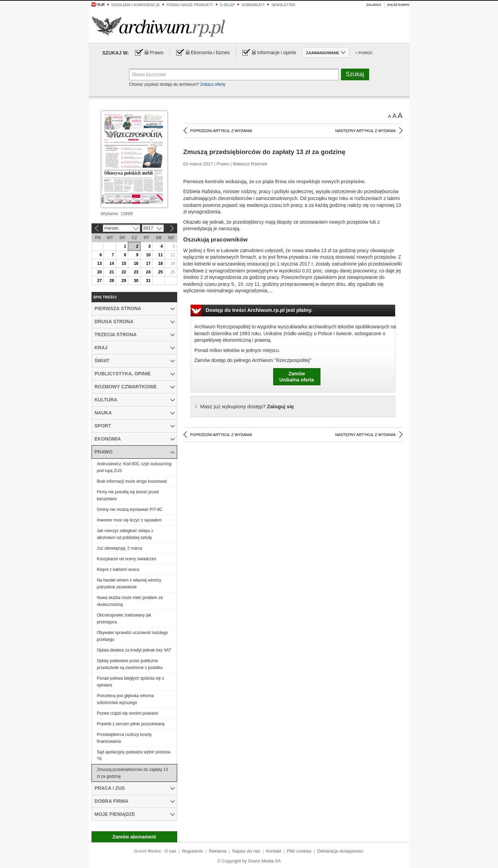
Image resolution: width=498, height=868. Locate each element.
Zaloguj (374, 5)
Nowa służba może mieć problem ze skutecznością (130, 601)
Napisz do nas (246, 851)
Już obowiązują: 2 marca (120, 548)
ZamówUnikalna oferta (297, 377)
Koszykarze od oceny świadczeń (127, 559)
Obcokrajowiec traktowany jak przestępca (124, 619)
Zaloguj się (247, 406)
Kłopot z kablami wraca (118, 570)
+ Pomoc (364, 53)
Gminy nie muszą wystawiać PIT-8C (130, 509)
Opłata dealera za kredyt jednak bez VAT (134, 650)
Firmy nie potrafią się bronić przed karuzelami (128, 495)
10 (148, 255)
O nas (170, 851)
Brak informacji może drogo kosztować (132, 481)
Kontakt (274, 851)
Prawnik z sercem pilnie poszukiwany (131, 724)
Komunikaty (253, 5)
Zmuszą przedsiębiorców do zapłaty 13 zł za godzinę (132, 773)
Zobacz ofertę (213, 84)
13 (100, 263)
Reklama (217, 851)
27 (100, 281)
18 (161, 263)
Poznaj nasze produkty (190, 5)
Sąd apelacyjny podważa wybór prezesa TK (134, 755)
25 (161, 272)
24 (148, 272)
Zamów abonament (134, 837)
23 (136, 272)
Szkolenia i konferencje (136, 5)
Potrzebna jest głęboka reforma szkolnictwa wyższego (126, 699)
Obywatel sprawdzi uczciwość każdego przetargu (132, 636)
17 (148, 263)
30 (136, 281)
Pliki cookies (299, 851)
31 (148, 281)
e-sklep (227, 5)
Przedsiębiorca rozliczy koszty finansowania (124, 738)
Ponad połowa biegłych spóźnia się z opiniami (131, 682)
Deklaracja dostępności (340, 851)
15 (124, 263)
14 (112, 263)
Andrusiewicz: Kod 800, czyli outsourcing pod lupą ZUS (134, 467)
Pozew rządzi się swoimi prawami (128, 713)
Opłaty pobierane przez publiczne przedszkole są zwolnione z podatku (130, 664)
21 (112, 272)
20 (100, 272)
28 (112, 281)
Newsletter (283, 5)
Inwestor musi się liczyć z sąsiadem (129, 520)
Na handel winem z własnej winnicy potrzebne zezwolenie (129, 584)
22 (124, 272)
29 (124, 281)
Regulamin (193, 851)
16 (136, 263)
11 (161, 255)
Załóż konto (398, 5)
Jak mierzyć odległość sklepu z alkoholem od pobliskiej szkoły (125, 534)
